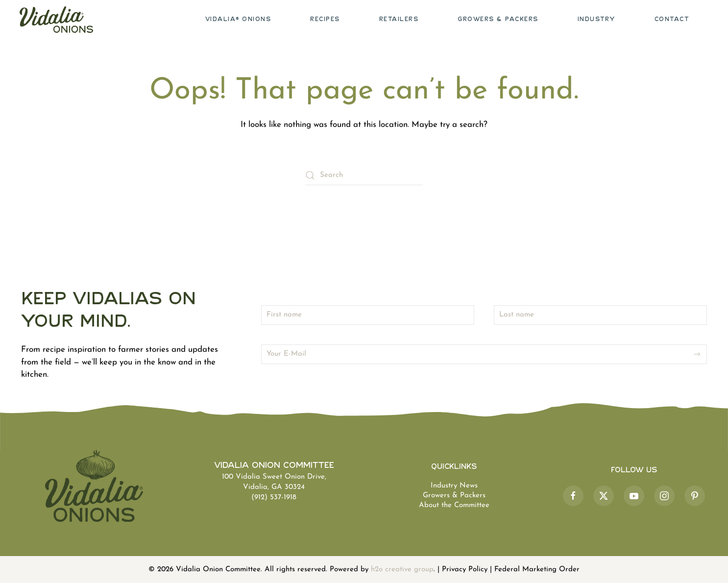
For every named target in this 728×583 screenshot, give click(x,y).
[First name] (368, 315)
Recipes (325, 19)
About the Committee (454, 505)
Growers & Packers (454, 496)
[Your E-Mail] (484, 354)
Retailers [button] (399, 19)
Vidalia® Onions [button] (238, 19)
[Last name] (600, 315)
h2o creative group (402, 570)
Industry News (454, 486)
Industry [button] (596, 19)
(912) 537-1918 (274, 498)
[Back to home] (56, 20)
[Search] (364, 175)
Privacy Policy (465, 570)
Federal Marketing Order (537, 570)
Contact (672, 19)
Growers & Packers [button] (498, 19)
